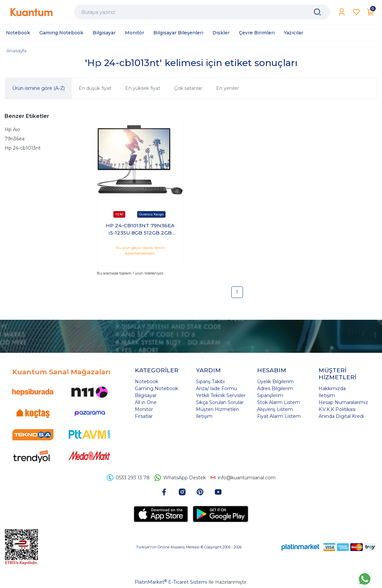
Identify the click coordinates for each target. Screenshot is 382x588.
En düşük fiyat (95, 88)
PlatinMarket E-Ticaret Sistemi (171, 582)
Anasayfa (16, 51)
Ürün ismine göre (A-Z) (38, 88)
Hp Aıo (12, 129)
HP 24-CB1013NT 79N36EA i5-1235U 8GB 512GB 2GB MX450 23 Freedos (140, 230)
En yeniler (228, 88)
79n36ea (15, 139)
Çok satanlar (188, 88)
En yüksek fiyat (143, 88)
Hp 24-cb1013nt (23, 148)
